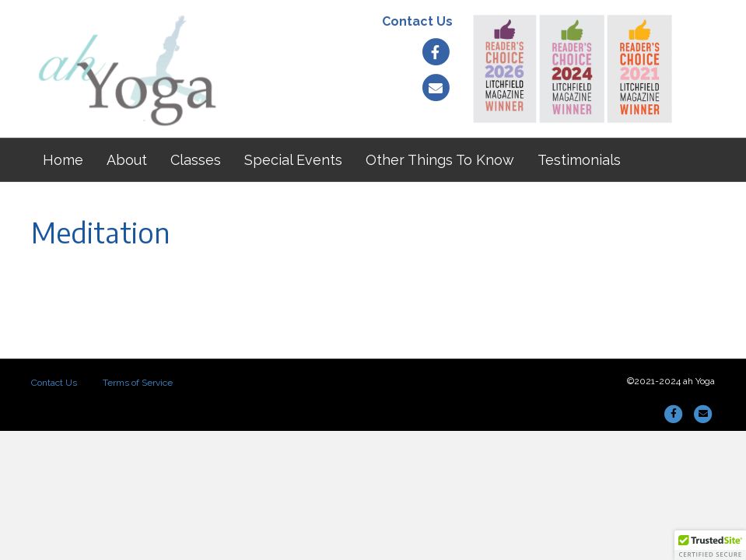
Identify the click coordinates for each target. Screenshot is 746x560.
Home (63, 160)
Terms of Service (138, 383)
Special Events (293, 160)
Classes (196, 160)
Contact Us (417, 21)
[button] (710, 545)
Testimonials (579, 160)
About (127, 160)
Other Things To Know (440, 160)
